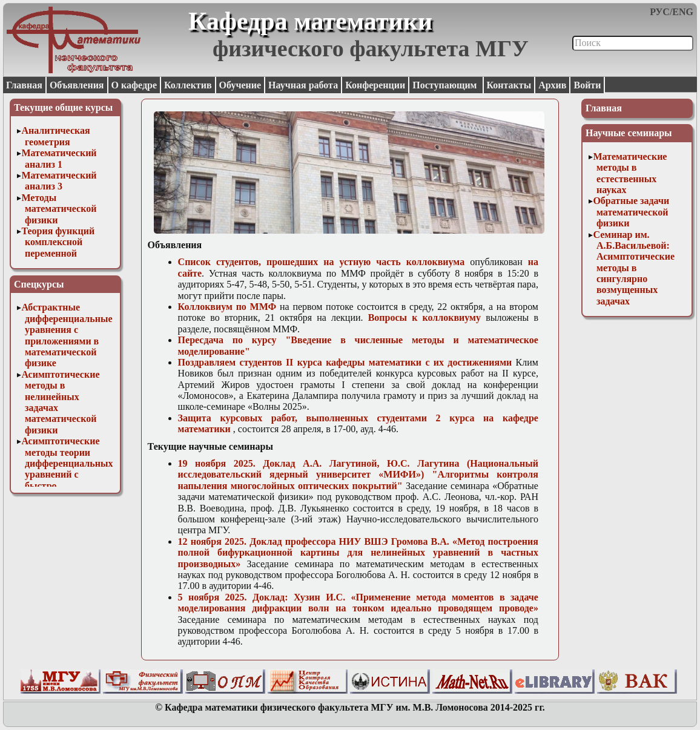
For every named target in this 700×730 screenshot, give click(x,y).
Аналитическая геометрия (55, 136)
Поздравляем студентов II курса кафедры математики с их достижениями (345, 362)
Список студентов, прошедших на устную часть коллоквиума (322, 262)
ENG (683, 12)
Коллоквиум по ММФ (227, 307)
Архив (552, 85)
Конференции (375, 85)
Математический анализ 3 (59, 181)
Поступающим (446, 85)
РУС (660, 12)
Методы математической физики (59, 209)
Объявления (77, 85)
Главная (24, 85)
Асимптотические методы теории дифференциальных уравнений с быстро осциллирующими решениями (67, 474)
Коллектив (188, 85)
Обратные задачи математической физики (631, 212)
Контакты (509, 85)
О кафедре (134, 85)
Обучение (240, 85)
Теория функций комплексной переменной (58, 242)
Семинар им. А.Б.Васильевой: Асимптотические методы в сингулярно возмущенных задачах (634, 268)
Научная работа (303, 85)
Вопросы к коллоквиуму (424, 317)
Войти (587, 85)
